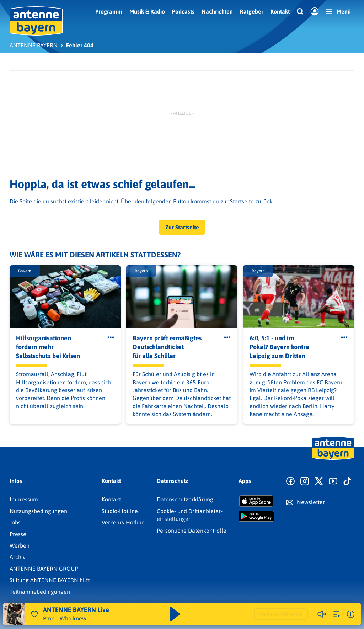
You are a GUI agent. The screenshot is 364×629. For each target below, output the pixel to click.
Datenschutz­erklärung (185, 499)
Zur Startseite (182, 227)
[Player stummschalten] (322, 614)
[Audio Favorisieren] (34, 614)
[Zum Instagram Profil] (305, 481)
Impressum (24, 499)
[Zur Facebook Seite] (290, 481)
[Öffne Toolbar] (111, 338)
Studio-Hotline (120, 511)
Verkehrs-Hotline (123, 522)
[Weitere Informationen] (351, 614)
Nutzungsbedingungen (38, 511)
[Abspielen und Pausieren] (175, 614)
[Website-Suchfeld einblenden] (300, 12)
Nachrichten (217, 11)
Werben (20, 545)
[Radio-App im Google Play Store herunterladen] (256, 516)
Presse (18, 534)
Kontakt (280, 11)
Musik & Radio (147, 11)
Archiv (18, 557)
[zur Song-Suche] (337, 614)
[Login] (315, 12)
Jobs (15, 522)
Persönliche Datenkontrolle (192, 531)
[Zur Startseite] (333, 459)
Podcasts (183, 11)
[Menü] (338, 11)
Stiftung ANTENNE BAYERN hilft (50, 580)
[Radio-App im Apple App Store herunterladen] (256, 501)
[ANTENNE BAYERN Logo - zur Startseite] (36, 21)
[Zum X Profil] (319, 481)
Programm (109, 11)
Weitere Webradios (281, 614)
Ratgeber (252, 11)
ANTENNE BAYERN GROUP (44, 569)
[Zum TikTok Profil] (347, 481)
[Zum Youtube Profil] (333, 481)
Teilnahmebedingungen (40, 592)
